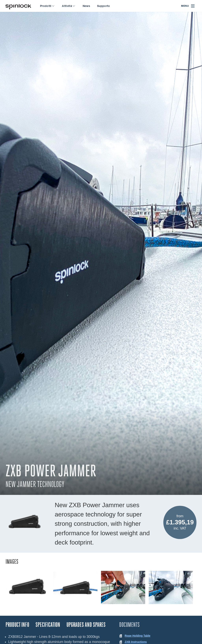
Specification (48, 625)
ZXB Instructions (136, 642)
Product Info (17, 625)
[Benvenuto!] (18, 6)
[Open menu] (188, 6)
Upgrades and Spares (86, 625)
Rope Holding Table (137, 636)
